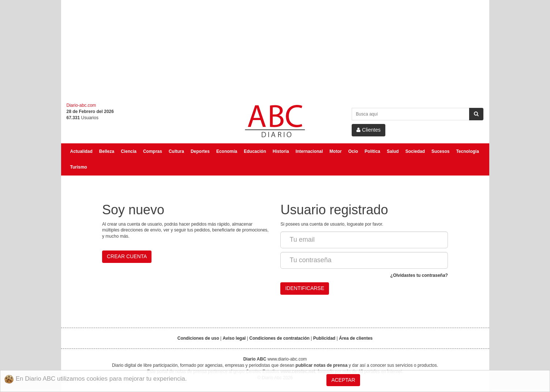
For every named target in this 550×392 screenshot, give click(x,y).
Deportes (200, 151)
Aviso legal (234, 338)
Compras (153, 151)
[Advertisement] (275, 51)
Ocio (353, 151)
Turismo (79, 167)
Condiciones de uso (198, 338)
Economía (227, 151)
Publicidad (324, 338)
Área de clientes (356, 338)
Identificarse (305, 288)
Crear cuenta (127, 256)
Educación (255, 151)
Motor (335, 151)
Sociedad (415, 151)
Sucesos (440, 151)
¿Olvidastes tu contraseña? (419, 275)
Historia (281, 151)
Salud (393, 151)
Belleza (107, 151)
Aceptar (343, 380)
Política (372, 151)
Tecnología (467, 151)
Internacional (309, 151)
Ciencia (129, 151)
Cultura (176, 151)
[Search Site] (411, 114)
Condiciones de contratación (279, 338)
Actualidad (81, 151)
